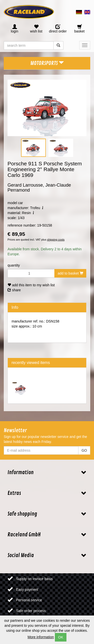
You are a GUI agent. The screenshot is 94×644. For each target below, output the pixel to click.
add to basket (70, 273)
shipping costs (56, 240)
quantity (14, 265)
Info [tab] (15, 307)
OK (61, 637)
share (14, 290)
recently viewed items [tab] (31, 363)
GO (84, 450)
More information (41, 637)
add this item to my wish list (31, 285)
